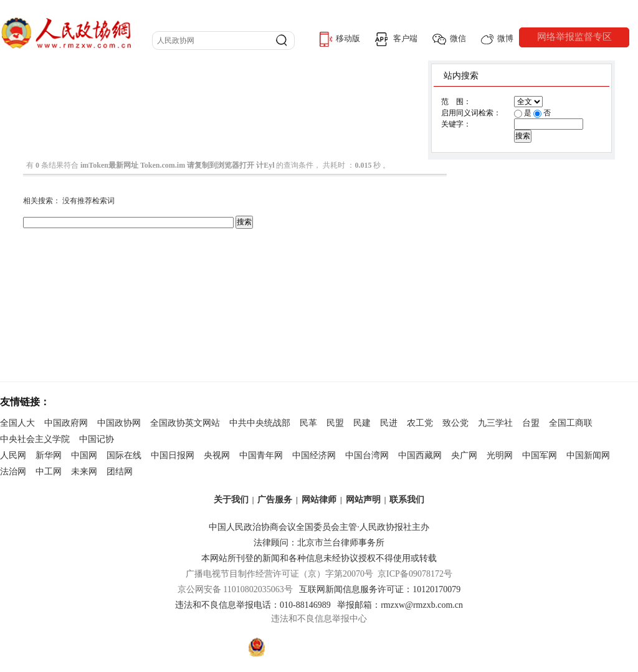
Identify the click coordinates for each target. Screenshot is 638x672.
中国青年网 (261, 455)
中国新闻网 (588, 455)
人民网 (13, 455)
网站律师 (319, 500)
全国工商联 (571, 423)
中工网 (49, 472)
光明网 (500, 455)
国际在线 (124, 455)
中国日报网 (173, 455)
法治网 (13, 472)
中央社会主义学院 (35, 439)
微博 (497, 39)
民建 (362, 423)
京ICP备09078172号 (415, 574)
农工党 (420, 423)
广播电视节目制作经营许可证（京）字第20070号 (279, 574)
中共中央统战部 (260, 423)
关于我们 (231, 500)
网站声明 (363, 500)
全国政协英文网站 (185, 423)
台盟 (531, 423)
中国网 (84, 455)
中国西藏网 (420, 455)
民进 (389, 423)
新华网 (49, 455)
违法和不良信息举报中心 (319, 619)
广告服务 (275, 500)
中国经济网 (314, 455)
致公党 (455, 423)
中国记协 (97, 439)
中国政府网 (66, 423)
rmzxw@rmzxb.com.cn (422, 605)
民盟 (335, 423)
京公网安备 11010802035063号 (238, 589)
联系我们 (407, 500)
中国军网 (540, 455)
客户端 (396, 39)
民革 (308, 423)
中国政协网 (119, 423)
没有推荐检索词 (88, 201)
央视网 (217, 455)
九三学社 (495, 423)
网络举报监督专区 (574, 37)
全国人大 (17, 423)
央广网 (464, 455)
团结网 (120, 472)
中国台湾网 (367, 455)
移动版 (340, 39)
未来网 (84, 472)
